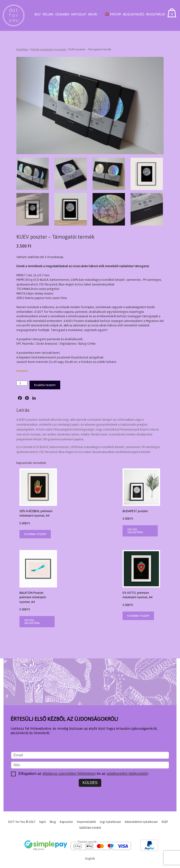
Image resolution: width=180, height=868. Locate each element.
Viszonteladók (86, 822)
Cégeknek (62, 14)
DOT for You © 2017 (22, 822)
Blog (53, 822)
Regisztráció (156, 14)
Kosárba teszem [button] (35, 534)
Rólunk (48, 14)
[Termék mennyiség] (22, 383)
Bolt (38, 14)
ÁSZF (165, 822)
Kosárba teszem (45, 385)
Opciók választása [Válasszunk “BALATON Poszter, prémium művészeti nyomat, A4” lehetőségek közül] (32, 622)
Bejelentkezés (134, 14)
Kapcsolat (79, 14)
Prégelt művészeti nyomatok (48, 49)
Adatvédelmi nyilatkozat (141, 822)
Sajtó (43, 822)
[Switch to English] (113, 14)
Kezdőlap (22, 49)
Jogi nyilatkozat (110, 822)
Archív (92, 14)
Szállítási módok (90, 828)
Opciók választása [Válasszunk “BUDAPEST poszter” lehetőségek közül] (135, 531)
